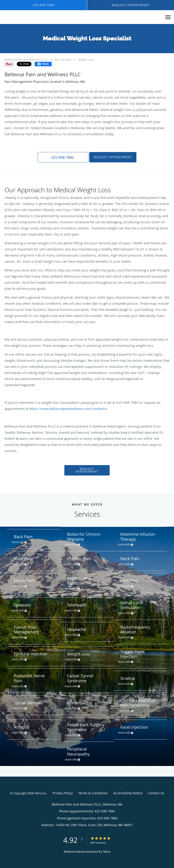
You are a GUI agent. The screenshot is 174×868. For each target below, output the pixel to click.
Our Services (63, 59)
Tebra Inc (40, 793)
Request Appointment (113, 157)
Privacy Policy (63, 793)
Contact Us (156, 793)
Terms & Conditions (93, 793)
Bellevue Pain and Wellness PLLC (26, 59)
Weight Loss (86, 59)
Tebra (107, 851)
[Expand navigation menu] (168, 17)
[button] (63, 157)
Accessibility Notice (128, 793)
